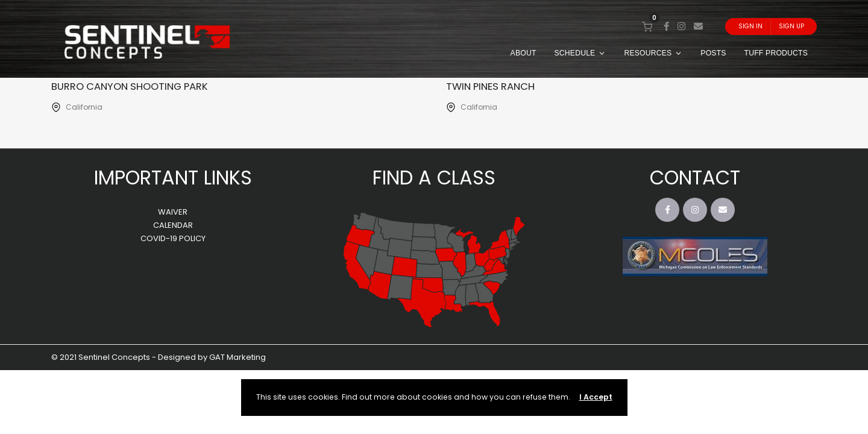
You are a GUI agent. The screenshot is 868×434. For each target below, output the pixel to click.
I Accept (596, 397)
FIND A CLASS (434, 178)
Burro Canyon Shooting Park (140, 86)
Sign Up (791, 26)
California (84, 108)
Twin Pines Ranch (497, 86)
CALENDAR (173, 226)
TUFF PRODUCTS (776, 53)
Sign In (750, 26)
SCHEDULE (580, 53)
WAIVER (173, 212)
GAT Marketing (237, 358)
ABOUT (524, 53)
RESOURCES (653, 53)
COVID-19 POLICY (173, 239)
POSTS (713, 53)
